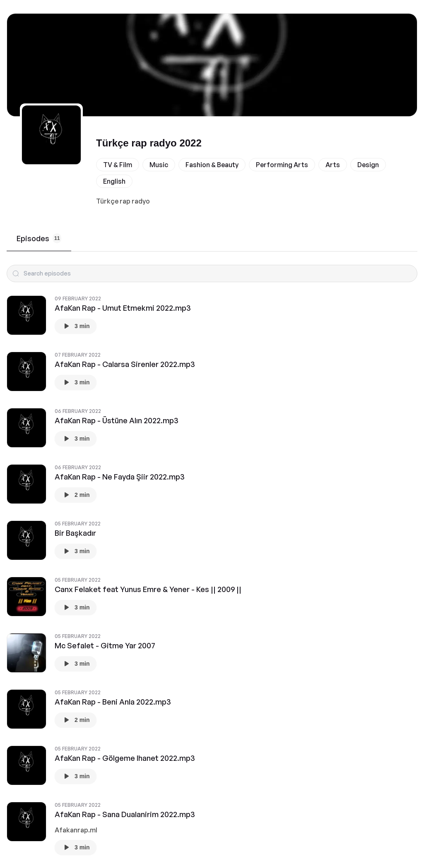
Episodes (39, 238)
